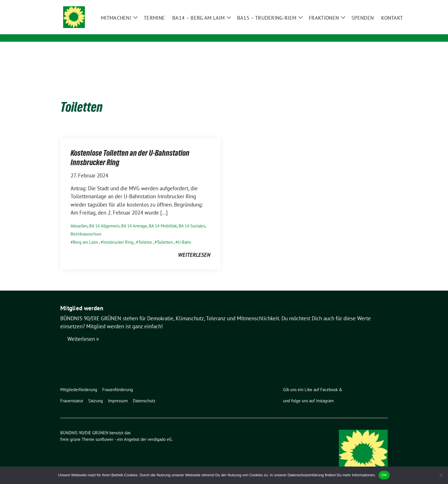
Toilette (145, 233)
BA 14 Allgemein (104, 217)
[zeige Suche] (378, 5)
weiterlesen (194, 246)
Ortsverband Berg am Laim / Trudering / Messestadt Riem (183, 30)
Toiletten (165, 233)
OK (384, 475)
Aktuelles (79, 217)
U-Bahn (184, 233)
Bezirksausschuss (86, 225)
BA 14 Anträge (134, 217)
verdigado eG (160, 430)
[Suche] (369, 5)
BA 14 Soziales (192, 217)
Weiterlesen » (83, 330)
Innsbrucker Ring (118, 233)
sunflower (104, 430)
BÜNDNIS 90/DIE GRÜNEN (143, 22)
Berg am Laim (85, 233)
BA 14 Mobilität (163, 217)
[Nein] (441, 475)
